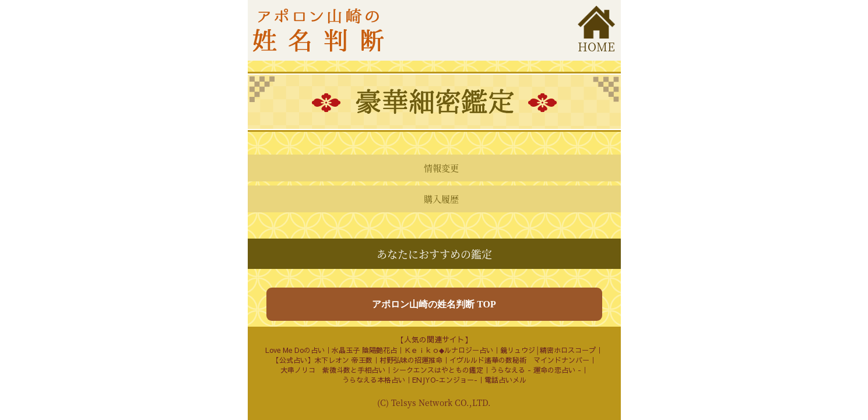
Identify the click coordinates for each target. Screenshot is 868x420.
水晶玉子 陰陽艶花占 (364, 350)
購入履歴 (441, 199)
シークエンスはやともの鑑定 (438, 370)
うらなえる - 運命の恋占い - (536, 370)
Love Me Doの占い (295, 350)
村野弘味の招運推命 (411, 360)
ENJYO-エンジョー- (445, 380)
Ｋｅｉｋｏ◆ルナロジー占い (449, 350)
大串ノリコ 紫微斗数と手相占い (333, 370)
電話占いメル (505, 380)
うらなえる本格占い (374, 380)
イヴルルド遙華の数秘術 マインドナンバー (519, 360)
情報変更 (441, 168)
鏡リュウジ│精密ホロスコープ (548, 350)
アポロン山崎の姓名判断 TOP (434, 304)
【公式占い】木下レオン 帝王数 (322, 360)
